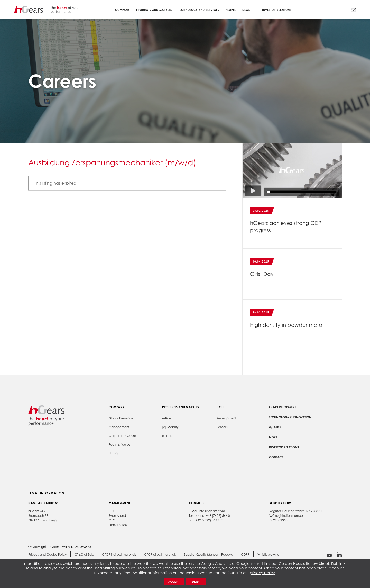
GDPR (245, 555)
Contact (276, 457)
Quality (275, 427)
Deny (196, 582)
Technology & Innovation (290, 417)
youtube (329, 555)
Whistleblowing (268, 555)
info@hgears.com (212, 511)
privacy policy (262, 573)
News (273, 437)
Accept (174, 582)
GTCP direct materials (160, 555)
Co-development (283, 407)
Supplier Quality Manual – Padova (209, 555)
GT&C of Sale (84, 555)
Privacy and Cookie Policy (47, 555)
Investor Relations (277, 10)
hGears (47, 10)
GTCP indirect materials (119, 555)
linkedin (339, 555)
